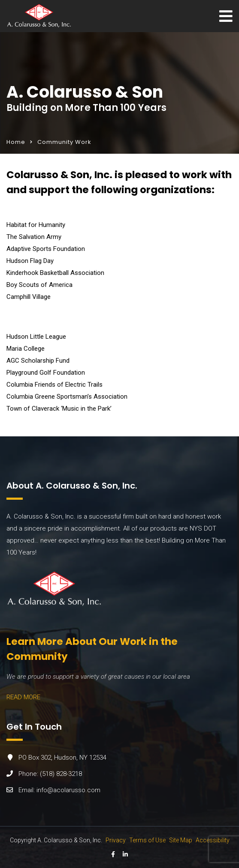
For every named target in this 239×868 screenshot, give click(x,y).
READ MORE (23, 697)
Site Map (181, 840)
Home (16, 142)
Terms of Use (147, 840)
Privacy (116, 840)
